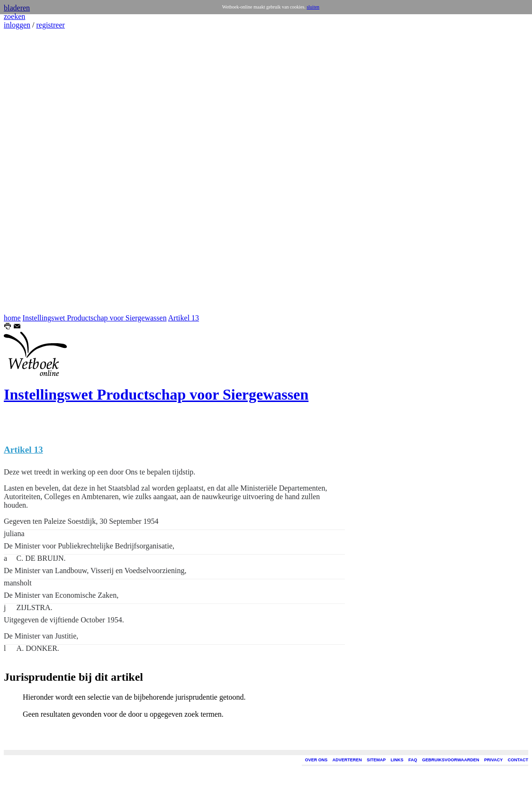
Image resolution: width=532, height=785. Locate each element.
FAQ (413, 760)
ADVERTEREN (347, 760)
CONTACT (518, 760)
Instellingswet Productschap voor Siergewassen (95, 318)
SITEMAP (376, 760)
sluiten (313, 7)
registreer (50, 25)
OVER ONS (316, 760)
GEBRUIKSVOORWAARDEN (451, 760)
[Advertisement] (32, 172)
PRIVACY (493, 760)
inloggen (17, 25)
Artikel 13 (184, 318)
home (12, 318)
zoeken (14, 16)
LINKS (397, 760)
